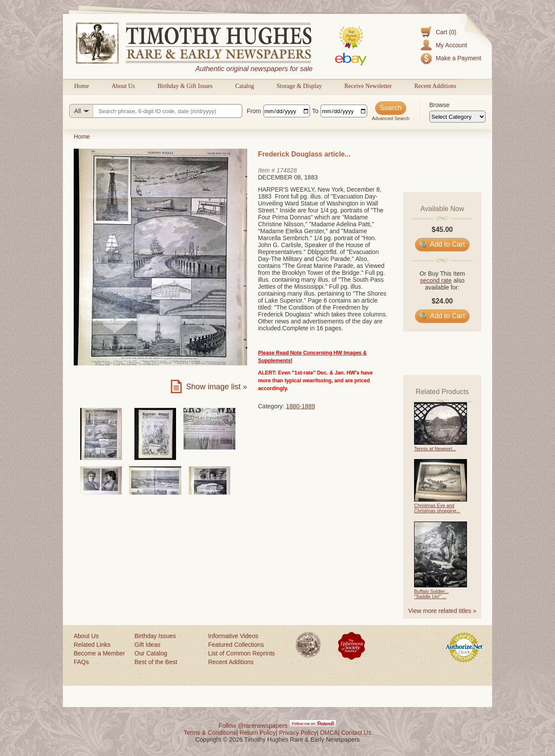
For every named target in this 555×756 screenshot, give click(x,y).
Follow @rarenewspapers (253, 726)
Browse (439, 105)
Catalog (245, 86)
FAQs (81, 662)
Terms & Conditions (210, 733)
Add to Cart (442, 244)
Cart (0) (446, 32)
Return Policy (258, 733)
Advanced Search (390, 118)
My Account (451, 45)
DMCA (329, 733)
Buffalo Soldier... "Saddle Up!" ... (431, 594)
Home (82, 86)
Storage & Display (299, 86)
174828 (287, 170)
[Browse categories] (457, 117)
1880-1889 (301, 406)
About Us (123, 86)
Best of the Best (156, 662)
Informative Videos (233, 636)
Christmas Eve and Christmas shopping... (437, 508)
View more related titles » (442, 611)
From (254, 111)
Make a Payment (459, 58)
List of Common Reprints (242, 653)
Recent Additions (435, 86)
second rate (436, 280)
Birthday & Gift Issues (185, 86)
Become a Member (99, 653)
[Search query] (156, 111)
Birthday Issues (155, 636)
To (315, 111)
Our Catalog (151, 653)
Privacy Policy (298, 733)
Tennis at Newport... (435, 449)
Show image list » (217, 387)
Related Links (92, 645)
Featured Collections (236, 645)
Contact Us (356, 733)
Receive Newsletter (368, 86)
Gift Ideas (147, 645)
